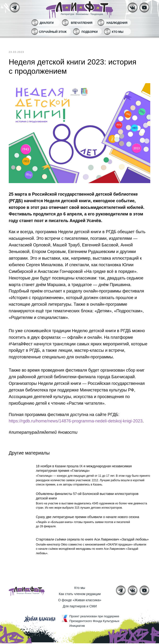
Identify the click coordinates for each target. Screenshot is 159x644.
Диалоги (47, 23)
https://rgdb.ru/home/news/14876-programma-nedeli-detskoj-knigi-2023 (76, 421)
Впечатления (82, 23)
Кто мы (118, 32)
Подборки (90, 32)
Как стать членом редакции (80, 595)
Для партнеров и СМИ (80, 607)
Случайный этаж (53, 32)
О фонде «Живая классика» (80, 601)
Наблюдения (117, 23)
